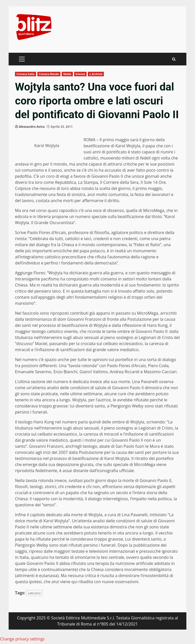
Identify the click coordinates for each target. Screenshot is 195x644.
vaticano (34, 593)
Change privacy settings (22, 639)
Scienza (80, 74)
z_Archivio (96, 74)
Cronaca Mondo (49, 74)
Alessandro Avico (32, 127)
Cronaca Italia (26, 74)
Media (67, 74)
